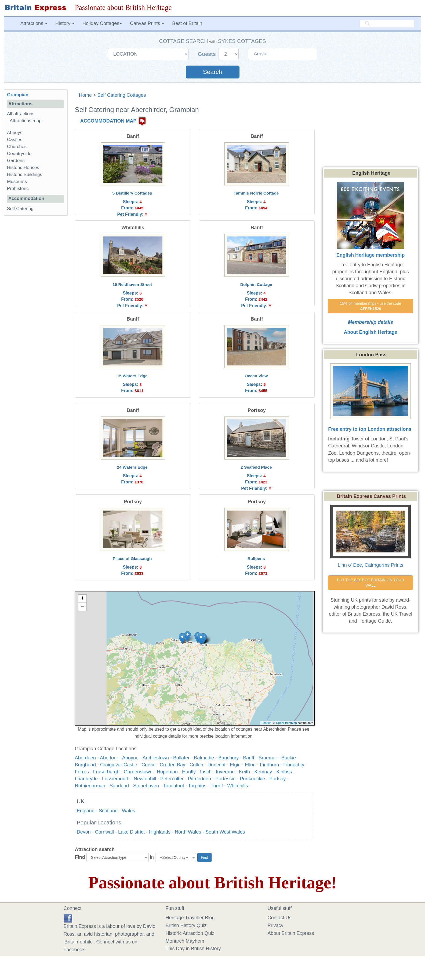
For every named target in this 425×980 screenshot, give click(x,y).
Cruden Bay (172, 765)
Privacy (276, 925)
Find (80, 857)
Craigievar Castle (119, 765)
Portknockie (252, 779)
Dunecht (217, 765)
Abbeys (15, 133)
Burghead (85, 765)
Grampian (18, 95)
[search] (387, 23)
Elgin (235, 765)
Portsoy (277, 779)
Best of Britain (187, 23)
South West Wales (225, 832)
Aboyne (130, 758)
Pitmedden (199, 779)
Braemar (268, 758)
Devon (84, 832)
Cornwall (104, 832)
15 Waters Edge (132, 376)
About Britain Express (291, 933)
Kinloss (284, 772)
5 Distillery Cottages (132, 193)
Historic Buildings (25, 175)
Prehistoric (18, 189)
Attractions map (26, 121)
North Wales (188, 832)
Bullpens (256, 559)
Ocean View (256, 376)
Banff (249, 758)
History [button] (65, 23)
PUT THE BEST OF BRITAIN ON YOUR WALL (371, 583)
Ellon (250, 765)
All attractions (21, 114)
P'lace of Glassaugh (132, 559)
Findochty (294, 765)
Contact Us (280, 918)
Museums (17, 182)
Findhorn (269, 765)
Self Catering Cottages (121, 95)
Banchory (228, 758)
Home (85, 95)
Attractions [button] (34, 23)
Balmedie (204, 758)
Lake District (131, 832)
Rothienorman (90, 786)
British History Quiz (186, 925)
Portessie (225, 779)
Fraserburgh (106, 772)
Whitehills (237, 786)
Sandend (119, 786)
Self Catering (20, 209)
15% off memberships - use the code (371, 306)
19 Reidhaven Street (132, 284)
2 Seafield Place (256, 467)
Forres (82, 772)
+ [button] (83, 599)
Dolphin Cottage (256, 284)
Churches (17, 147)
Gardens (16, 161)
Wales (128, 811)
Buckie (289, 758)
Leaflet (266, 723)
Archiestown (156, 758)
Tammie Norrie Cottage (256, 193)
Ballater (181, 758)
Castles (15, 140)
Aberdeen (85, 758)
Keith (244, 772)
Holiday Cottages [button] (102, 23)
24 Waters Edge (132, 467)
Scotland (108, 811)
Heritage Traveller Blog (190, 918)
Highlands (160, 832)
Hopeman (167, 772)
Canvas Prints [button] (147, 23)
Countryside (19, 154)
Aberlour (109, 758)
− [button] (83, 607)
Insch (206, 772)
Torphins (197, 786)
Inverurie (225, 772)
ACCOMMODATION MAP (108, 121)
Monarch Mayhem (185, 941)
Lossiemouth (116, 779)
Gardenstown (138, 772)
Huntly (189, 772)
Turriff (217, 786)
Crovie (148, 765)
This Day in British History (193, 949)
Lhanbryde (86, 779)
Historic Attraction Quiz (190, 933)
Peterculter (172, 779)
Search (212, 72)
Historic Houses (23, 168)
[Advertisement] (35, 302)
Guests (208, 54)
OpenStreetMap (286, 723)
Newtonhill (145, 779)
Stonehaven (146, 786)
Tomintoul (174, 786)
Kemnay (263, 772)
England (86, 811)
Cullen (196, 765)
